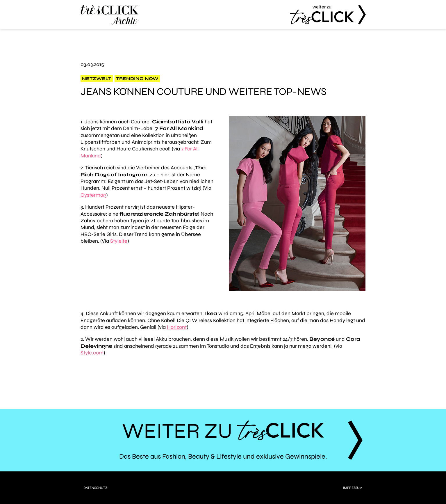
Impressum (353, 488)
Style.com (92, 353)
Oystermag (93, 195)
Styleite (119, 241)
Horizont (177, 327)
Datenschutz (96, 488)
